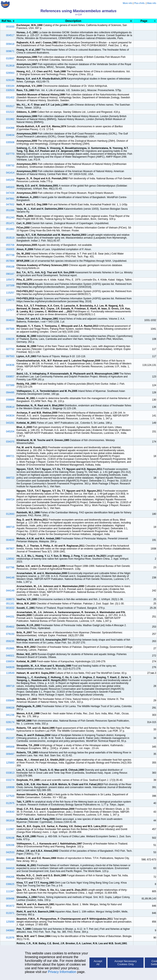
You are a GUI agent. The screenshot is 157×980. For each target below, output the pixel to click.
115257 (10, 293)
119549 (10, 673)
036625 (10, 884)
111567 (10, 829)
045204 (10, 432)
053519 (10, 238)
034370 (10, 442)
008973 (10, 599)
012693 (10, 514)
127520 (10, 796)
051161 (10, 604)
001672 (10, 906)
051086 (10, 210)
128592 (10, 559)
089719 (10, 527)
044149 (10, 591)
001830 (10, 27)
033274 (10, 780)
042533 (10, 852)
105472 (10, 280)
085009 (10, 747)
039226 (10, 339)
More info (128, 3)
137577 (10, 310)
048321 (10, 656)
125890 (10, 922)
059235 (10, 641)
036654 (10, 661)
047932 (10, 205)
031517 (10, 106)
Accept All (98, 963)
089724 (10, 500)
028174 (10, 722)
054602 (10, 627)
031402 (10, 98)
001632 (10, 608)
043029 (10, 667)
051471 (10, 223)
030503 (10, 90)
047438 (10, 193)
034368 (10, 128)
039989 (10, 400)
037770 (10, 154)
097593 (10, 356)
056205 (10, 877)
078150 (10, 634)
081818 (10, 821)
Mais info (152, 3)
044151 (10, 617)
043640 (10, 812)
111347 (10, 891)
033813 (10, 773)
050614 (10, 407)
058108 (10, 267)
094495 (10, 392)
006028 (10, 708)
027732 (10, 349)
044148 (10, 578)
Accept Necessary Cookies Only (126, 963)
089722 (10, 478)
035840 (10, 701)
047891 (10, 199)
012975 (10, 803)
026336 (10, 845)
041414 (10, 173)
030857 (10, 377)
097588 (10, 329)
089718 (10, 686)
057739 (10, 255)
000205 (10, 860)
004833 (10, 320)
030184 (10, 86)
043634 (10, 416)
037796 (10, 567)
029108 (10, 838)
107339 (10, 285)
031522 (10, 112)
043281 (10, 423)
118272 (10, 300)
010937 (10, 58)
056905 (10, 249)
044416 (10, 868)
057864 (10, 261)
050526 (10, 729)
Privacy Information (62, 972)
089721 (10, 456)
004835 (10, 540)
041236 (10, 715)
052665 (10, 648)
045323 (10, 187)
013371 (10, 913)
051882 (10, 229)
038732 (10, 165)
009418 (10, 44)
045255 (10, 180)
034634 (10, 135)
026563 (10, 73)
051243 (10, 218)
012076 (10, 938)
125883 (10, 763)
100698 (10, 787)
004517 (10, 35)
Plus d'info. (140, 3)
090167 (10, 274)
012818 (10, 66)
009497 (10, 754)
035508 (10, 142)
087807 (10, 549)
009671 (10, 51)
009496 (10, 899)
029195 (10, 80)
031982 (10, 119)
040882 (10, 930)
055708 (10, 245)
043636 (10, 365)
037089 (10, 385)
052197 (10, 738)
